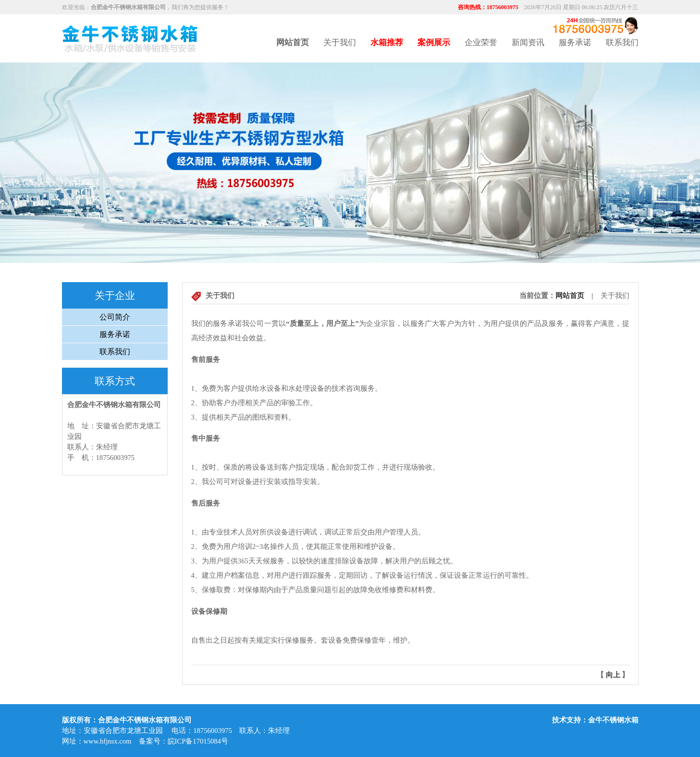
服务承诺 (575, 43)
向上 (613, 675)
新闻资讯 (528, 43)
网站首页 (570, 296)
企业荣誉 (481, 43)
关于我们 (340, 43)
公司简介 (115, 317)
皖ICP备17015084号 (198, 741)
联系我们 (622, 43)
